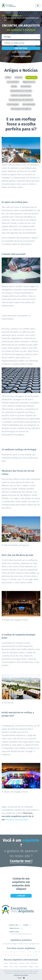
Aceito (20, 978)
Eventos (19, 77)
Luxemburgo (23, 967)
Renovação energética (21, 109)
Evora (26, 944)
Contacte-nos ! (21, 861)
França (6, 963)
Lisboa (5, 944)
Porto (10, 944)
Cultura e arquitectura (21, 95)
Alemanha (34, 963)
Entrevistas (26, 86)
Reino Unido (13, 963)
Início (4, 16)
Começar (21, 896)
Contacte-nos (14, 925)
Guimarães (33, 944)
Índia (11, 967)
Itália (28, 963)
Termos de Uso (14, 928)
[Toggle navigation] (38, 6)
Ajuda (14, 86)
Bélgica (31, 967)
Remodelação (29, 104)
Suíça (16, 967)
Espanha (22, 963)
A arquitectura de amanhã (21, 100)
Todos (8, 77)
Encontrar (21, 48)
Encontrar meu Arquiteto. (17, 820)
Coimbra (21, 944)
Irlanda (6, 967)
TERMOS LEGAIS (14, 932)
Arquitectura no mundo (21, 91)
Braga (15, 944)
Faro (38, 944)
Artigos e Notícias (15, 16)
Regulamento (29, 82)
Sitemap (26, 925)
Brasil (37, 967)
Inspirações (31, 77)
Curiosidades (13, 82)
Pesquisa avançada (21, 56)
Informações (13, 104)
